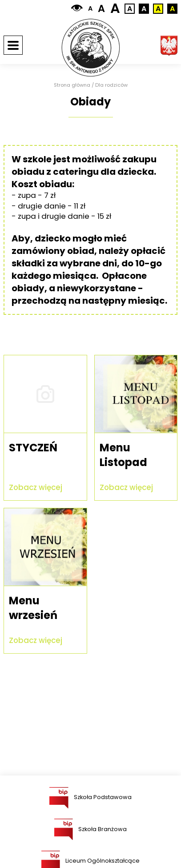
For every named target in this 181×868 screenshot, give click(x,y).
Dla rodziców (111, 85)
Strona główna (72, 85)
